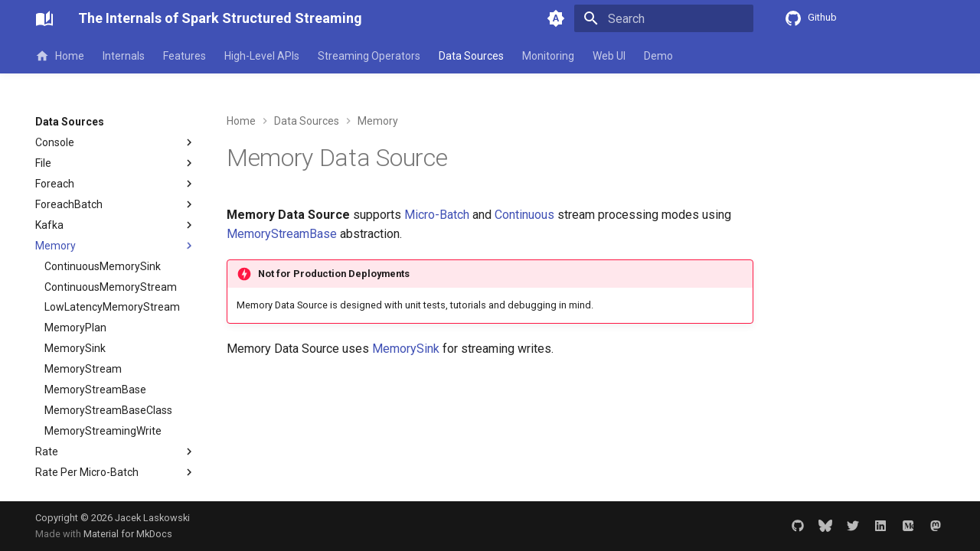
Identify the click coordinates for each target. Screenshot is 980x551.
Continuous (524, 215)
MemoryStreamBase (282, 234)
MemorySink (406, 349)
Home (60, 56)
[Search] (664, 18)
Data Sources (471, 56)
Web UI (609, 56)
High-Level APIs (262, 56)
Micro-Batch (437, 215)
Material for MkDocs (128, 534)
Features (185, 56)
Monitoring (548, 56)
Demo (658, 56)
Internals (124, 56)
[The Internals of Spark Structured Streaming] (44, 18)
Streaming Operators (369, 56)
